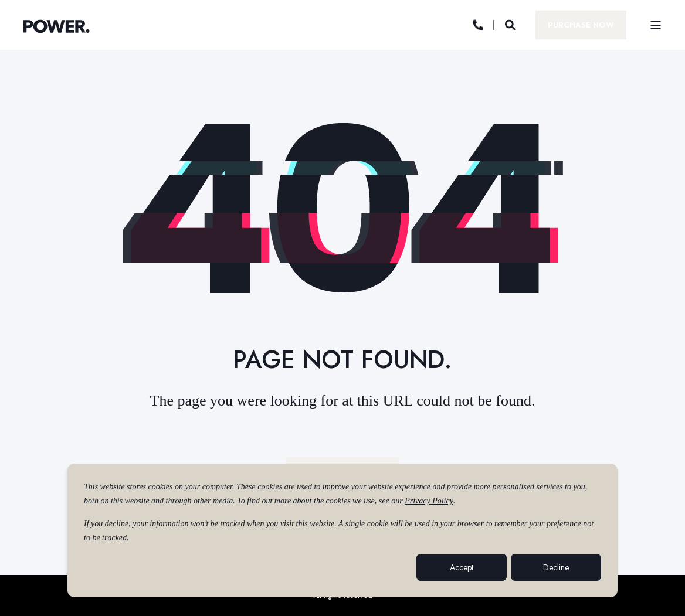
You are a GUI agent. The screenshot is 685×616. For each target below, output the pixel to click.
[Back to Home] (57, 26)
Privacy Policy (429, 501)
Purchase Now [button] (581, 24)
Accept (462, 567)
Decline (556, 567)
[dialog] (342, 530)
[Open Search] (512, 24)
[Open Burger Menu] (656, 25)
